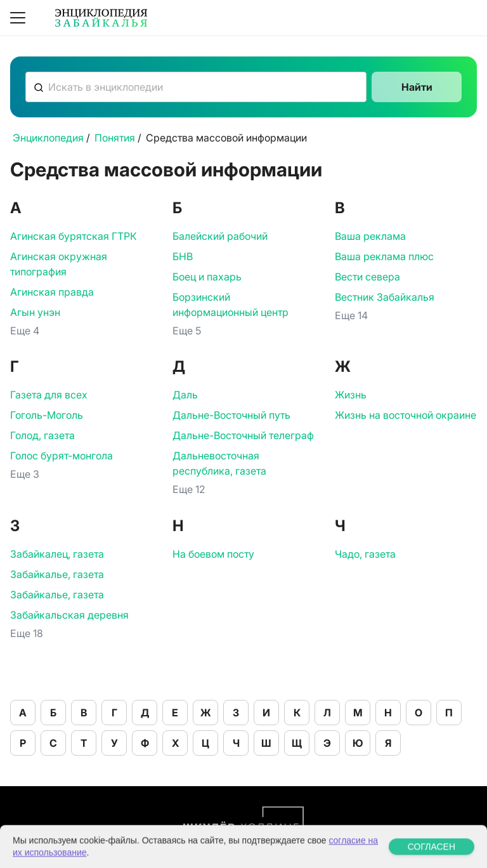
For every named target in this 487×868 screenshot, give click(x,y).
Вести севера (367, 277)
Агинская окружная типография (59, 264)
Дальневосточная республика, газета (219, 463)
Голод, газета (42, 435)
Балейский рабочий (220, 236)
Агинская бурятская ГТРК (74, 236)
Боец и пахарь (207, 277)
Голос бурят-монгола (62, 456)
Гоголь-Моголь (47, 415)
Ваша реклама (370, 236)
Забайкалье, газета (57, 574)
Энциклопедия (48, 138)
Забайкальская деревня (69, 615)
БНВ (183, 256)
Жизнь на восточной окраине (406, 415)
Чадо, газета (365, 554)
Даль (185, 395)
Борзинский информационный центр (231, 305)
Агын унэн (35, 312)
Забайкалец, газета (57, 554)
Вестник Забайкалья (385, 297)
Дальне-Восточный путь (231, 415)
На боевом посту (213, 554)
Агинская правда (52, 292)
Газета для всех (49, 395)
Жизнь (351, 395)
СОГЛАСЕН (432, 858)
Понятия (115, 138)
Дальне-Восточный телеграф (243, 435)
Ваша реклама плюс (384, 256)
